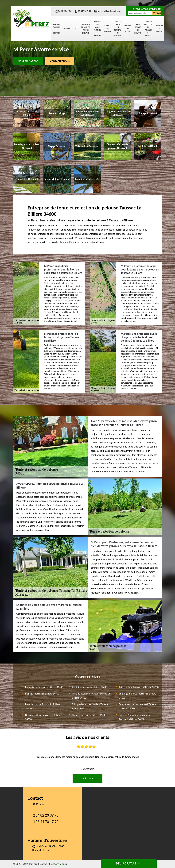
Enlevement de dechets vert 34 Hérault (86, 29)
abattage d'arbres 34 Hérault (57, 29)
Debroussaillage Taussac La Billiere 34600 (43, 717)
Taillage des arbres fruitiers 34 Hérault (97, 29)
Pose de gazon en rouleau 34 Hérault (118, 29)
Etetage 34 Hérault (108, 29)
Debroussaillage (70, 29)
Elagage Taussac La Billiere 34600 (42, 694)
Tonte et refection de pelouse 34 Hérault (148, 29)
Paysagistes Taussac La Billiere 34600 (44, 687)
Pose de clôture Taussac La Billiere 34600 (43, 706)
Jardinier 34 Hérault (159, 29)
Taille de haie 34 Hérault (138, 29)
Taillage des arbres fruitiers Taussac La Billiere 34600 (92, 706)
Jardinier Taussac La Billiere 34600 (90, 687)
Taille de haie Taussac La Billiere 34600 (139, 687)
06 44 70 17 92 (83, 11)
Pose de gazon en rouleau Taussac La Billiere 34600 (91, 696)
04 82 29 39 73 (63, 11)
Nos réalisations (28, 61)
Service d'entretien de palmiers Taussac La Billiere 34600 (135, 717)
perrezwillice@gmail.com (108, 11)
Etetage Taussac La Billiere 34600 (89, 715)
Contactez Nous (60, 61)
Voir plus (87, 778)
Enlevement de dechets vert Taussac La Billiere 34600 (138, 706)
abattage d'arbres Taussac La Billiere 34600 (138, 696)
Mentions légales (58, 864)
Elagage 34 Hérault (128, 29)
